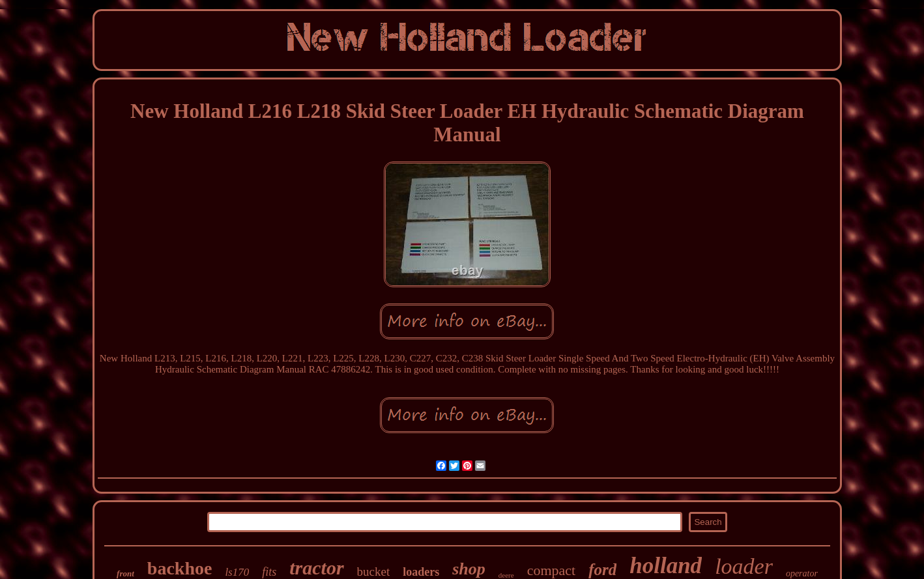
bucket (374, 572)
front (125, 573)
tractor (316, 568)
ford (602, 570)
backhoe (180, 568)
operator (802, 573)
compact (552, 570)
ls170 (237, 572)
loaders (421, 572)
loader (744, 566)
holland (666, 566)
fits (269, 572)
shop (469, 569)
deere (506, 575)
